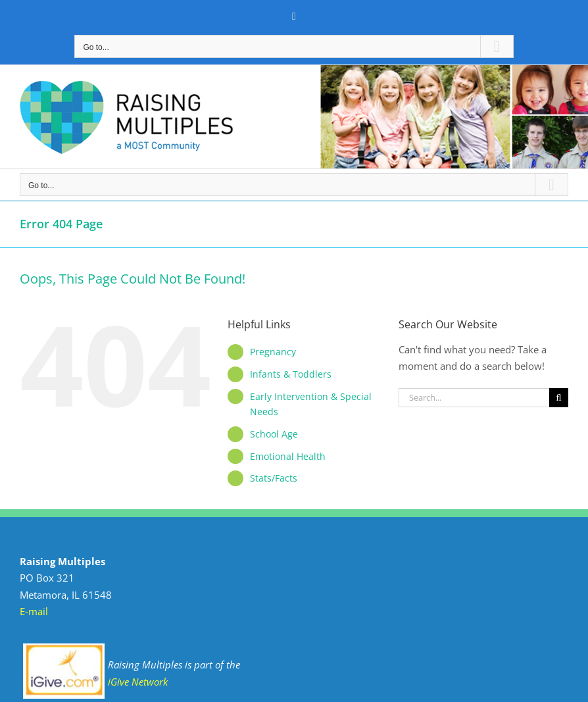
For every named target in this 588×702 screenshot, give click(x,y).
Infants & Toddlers (291, 374)
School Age (274, 434)
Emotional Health (288, 456)
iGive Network (138, 682)
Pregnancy (273, 352)
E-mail (34, 611)
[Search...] (474, 398)
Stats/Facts (274, 478)
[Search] (559, 398)
